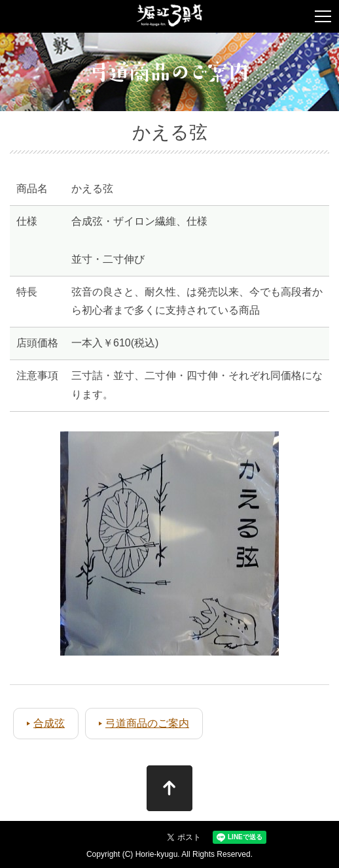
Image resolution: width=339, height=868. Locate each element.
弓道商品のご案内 (147, 723)
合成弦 (49, 723)
